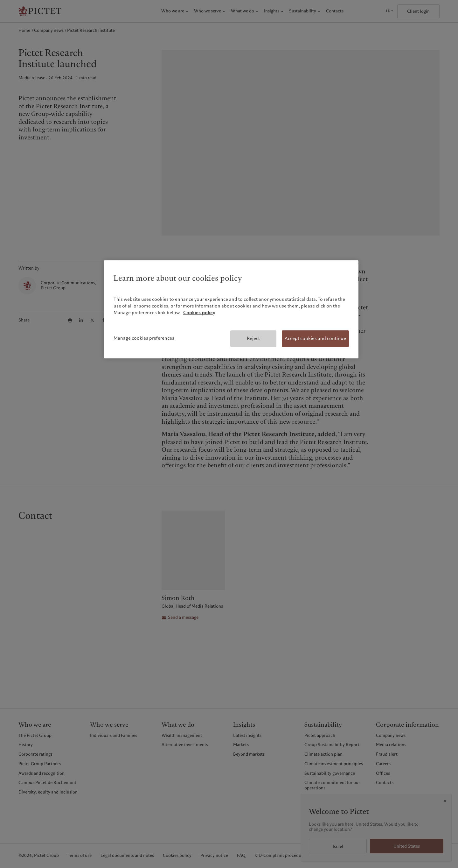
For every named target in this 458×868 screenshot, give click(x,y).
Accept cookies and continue (315, 338)
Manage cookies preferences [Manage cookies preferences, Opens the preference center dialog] (144, 338)
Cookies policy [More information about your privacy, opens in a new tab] (199, 313)
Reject (253, 338)
